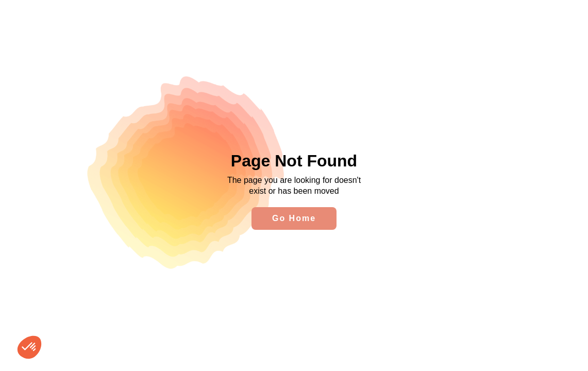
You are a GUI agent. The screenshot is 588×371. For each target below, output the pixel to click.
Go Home (294, 218)
